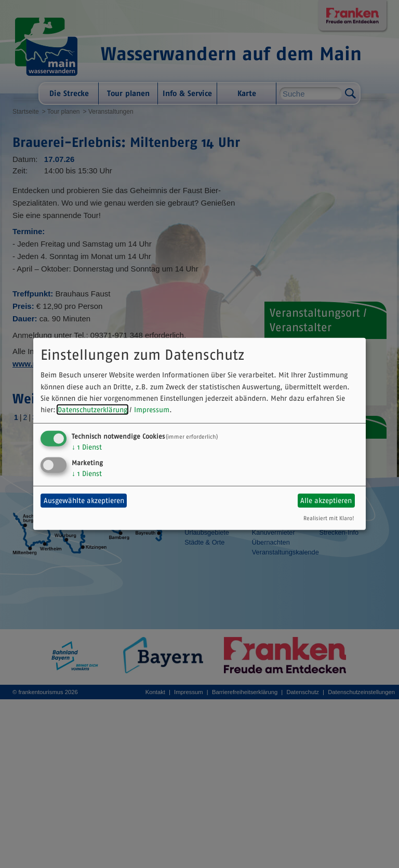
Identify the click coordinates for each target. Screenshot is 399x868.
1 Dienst (87, 447)
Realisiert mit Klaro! (329, 518)
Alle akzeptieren (326, 500)
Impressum (152, 410)
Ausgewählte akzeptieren (84, 500)
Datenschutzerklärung (92, 410)
